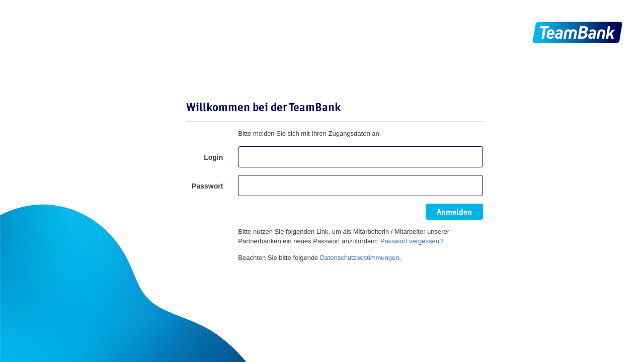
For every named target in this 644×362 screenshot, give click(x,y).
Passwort (207, 186)
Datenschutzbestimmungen (360, 258)
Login (213, 157)
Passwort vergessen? (412, 241)
